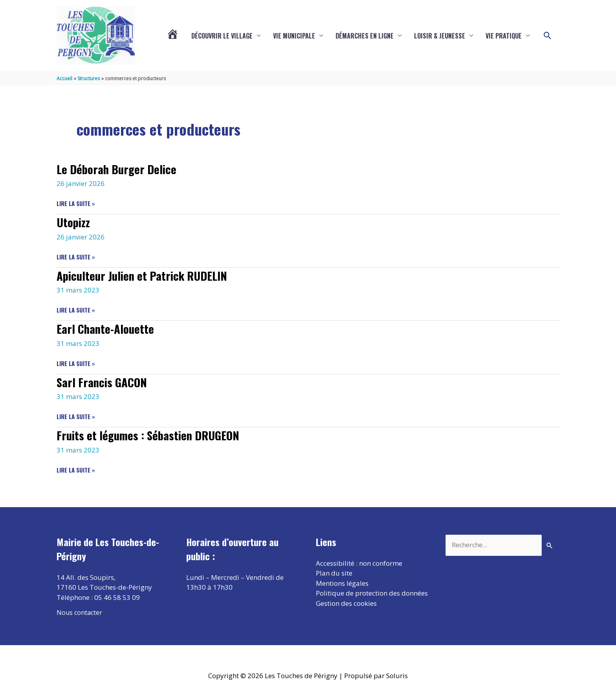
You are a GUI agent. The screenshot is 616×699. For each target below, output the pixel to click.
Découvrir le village (222, 36)
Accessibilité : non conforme (359, 562)
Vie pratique (504, 36)
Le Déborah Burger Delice (119, 168)
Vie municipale (294, 36)
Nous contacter (80, 612)
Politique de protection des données (372, 592)
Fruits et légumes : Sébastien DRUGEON (152, 435)
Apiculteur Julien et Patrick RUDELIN (146, 275)
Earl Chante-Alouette (107, 328)
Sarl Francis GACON (103, 381)
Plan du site (334, 572)
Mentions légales (342, 582)
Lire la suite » (76, 203)
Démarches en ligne (365, 36)
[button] (548, 36)
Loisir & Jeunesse (440, 36)
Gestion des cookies (346, 602)
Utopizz (74, 222)
